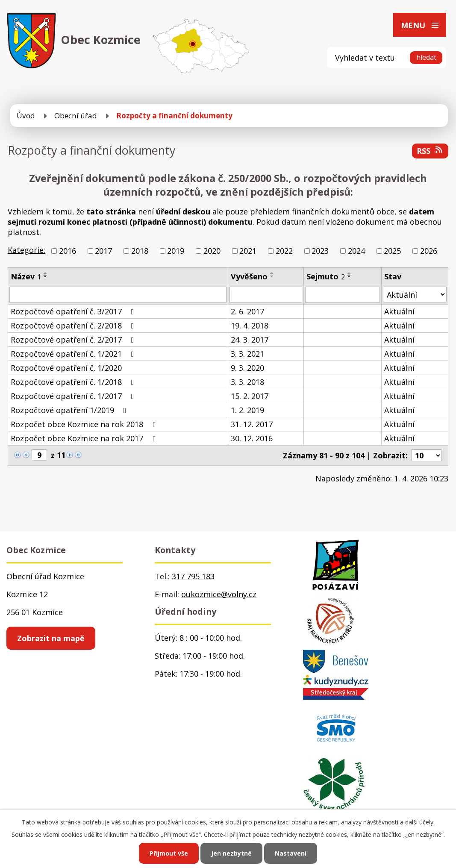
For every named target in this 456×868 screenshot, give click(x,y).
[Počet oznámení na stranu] (427, 455)
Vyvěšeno (249, 276)
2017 (103, 251)
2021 (248, 251)
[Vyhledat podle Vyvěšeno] (266, 295)
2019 (176, 251)
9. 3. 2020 (247, 368)
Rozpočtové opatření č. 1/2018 (74, 382)
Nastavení (291, 853)
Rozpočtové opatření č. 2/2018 (74, 325)
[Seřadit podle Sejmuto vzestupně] (350, 273)
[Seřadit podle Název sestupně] (46, 276)
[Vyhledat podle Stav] (415, 295)
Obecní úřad (76, 116)
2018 (140, 251)
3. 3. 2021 (247, 354)
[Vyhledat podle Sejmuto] (343, 295)
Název (26, 276)
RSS (430, 151)
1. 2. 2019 (247, 410)
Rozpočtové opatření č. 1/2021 (74, 354)
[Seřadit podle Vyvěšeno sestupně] (272, 276)
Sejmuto (326, 276)
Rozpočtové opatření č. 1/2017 (74, 396)
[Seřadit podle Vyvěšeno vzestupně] (272, 273)
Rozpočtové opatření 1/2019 (70, 410)
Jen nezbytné (231, 853)
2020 (212, 251)
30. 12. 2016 (252, 438)
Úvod (26, 116)
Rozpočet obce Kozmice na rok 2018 (85, 424)
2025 (392, 251)
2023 (320, 251)
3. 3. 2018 (247, 382)
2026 (429, 251)
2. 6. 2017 (247, 311)
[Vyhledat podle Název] (118, 295)
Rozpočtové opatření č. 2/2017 (74, 340)
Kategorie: (26, 250)
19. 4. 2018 (250, 325)
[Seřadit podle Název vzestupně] (46, 273)
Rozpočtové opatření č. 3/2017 (74, 311)
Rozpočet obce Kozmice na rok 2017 (85, 438)
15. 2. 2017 (250, 396)
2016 (68, 251)
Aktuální (399, 311)
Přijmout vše (169, 853)
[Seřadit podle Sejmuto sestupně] (350, 276)
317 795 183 (193, 576)
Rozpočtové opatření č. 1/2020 (66, 368)
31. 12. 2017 (252, 424)
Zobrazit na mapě (51, 638)
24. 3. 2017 (250, 340)
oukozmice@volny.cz (219, 594)
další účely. (420, 822)
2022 (284, 251)
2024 (356, 251)
